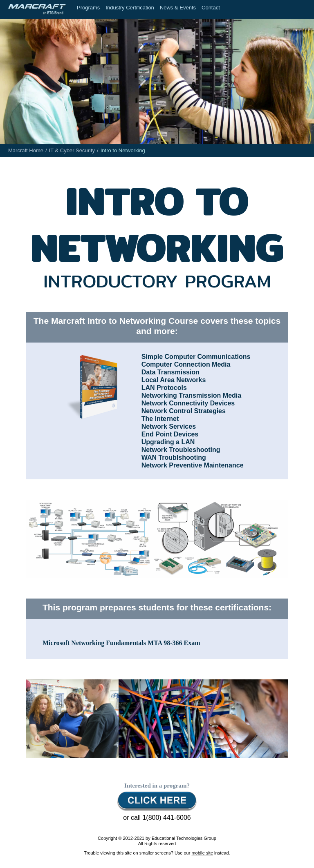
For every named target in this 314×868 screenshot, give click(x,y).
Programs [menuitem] (88, 8)
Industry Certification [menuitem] (130, 8)
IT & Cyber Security (72, 150)
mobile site (202, 853)
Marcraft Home (26, 150)
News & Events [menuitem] (178, 8)
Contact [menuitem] (211, 8)
